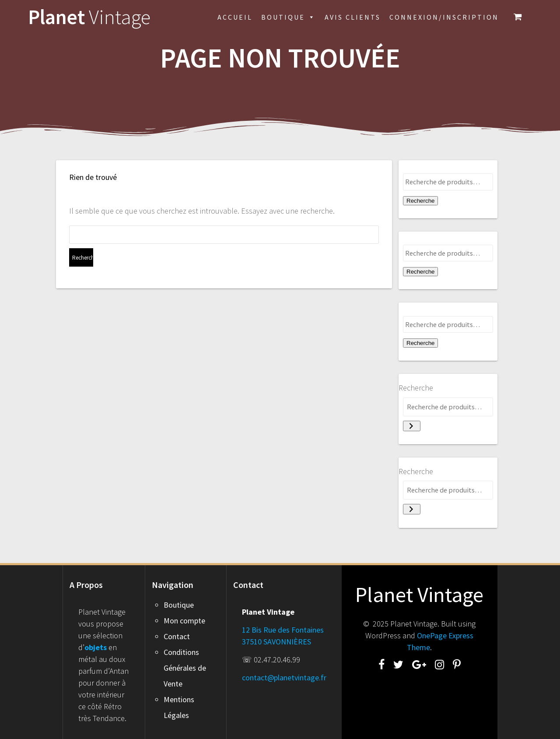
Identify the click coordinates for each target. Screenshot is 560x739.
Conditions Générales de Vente (185, 668)
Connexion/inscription (444, 17)
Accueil (235, 17)
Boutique (289, 17)
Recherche (420, 201)
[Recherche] (412, 426)
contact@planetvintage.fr (284, 677)
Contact (177, 636)
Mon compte (184, 621)
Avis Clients (353, 17)
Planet (89, 17)
